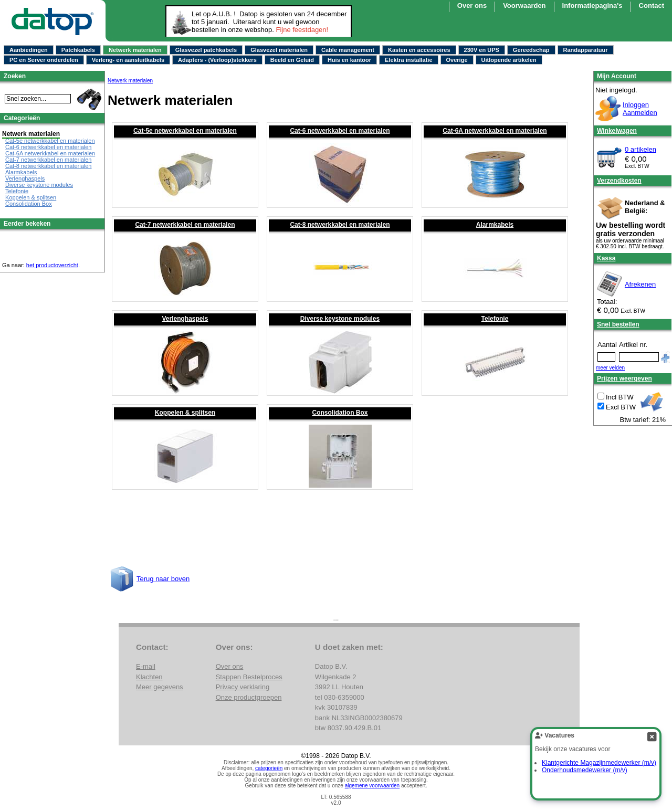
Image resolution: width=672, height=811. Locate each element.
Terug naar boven (163, 579)
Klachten (149, 677)
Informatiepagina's (592, 6)
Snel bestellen (618, 324)
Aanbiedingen (29, 50)
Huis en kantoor (349, 60)
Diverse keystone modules (340, 319)
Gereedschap (531, 50)
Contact (652, 6)
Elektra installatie (409, 60)
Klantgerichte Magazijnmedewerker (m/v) (599, 763)
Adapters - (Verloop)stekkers (217, 60)
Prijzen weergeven (624, 378)
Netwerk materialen (135, 50)
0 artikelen (640, 149)
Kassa (606, 258)
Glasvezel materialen (279, 50)
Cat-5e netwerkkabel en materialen (185, 131)
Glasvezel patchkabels (206, 50)
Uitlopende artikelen (509, 60)
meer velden (610, 368)
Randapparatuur (586, 50)
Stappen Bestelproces (249, 677)
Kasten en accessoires (419, 50)
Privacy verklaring (243, 687)
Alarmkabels (495, 225)
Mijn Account (617, 76)
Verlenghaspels (185, 319)
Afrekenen (640, 284)
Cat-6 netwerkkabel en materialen (340, 131)
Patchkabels (78, 50)
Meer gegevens (160, 687)
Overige (457, 60)
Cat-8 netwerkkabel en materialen (340, 225)
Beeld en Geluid (292, 60)
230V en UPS (482, 50)
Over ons (472, 6)
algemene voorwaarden (372, 786)
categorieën (269, 768)
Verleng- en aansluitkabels (128, 60)
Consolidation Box (340, 413)
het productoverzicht (52, 265)
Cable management (348, 50)
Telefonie (495, 319)
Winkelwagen (617, 131)
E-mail (146, 666)
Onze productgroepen (249, 697)
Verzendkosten (619, 181)
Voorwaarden (524, 6)
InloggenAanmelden (640, 109)
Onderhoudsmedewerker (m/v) (585, 770)
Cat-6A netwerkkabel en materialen (495, 131)
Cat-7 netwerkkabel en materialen (185, 225)
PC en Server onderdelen (44, 60)
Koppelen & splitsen (185, 413)
